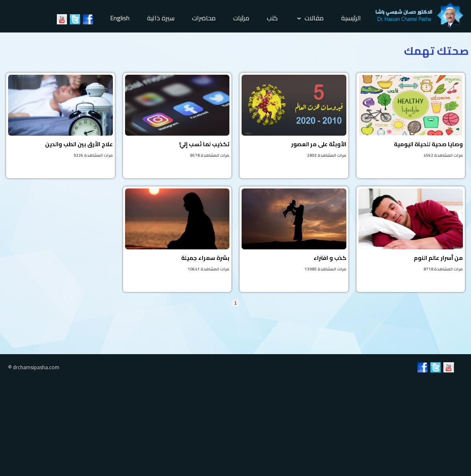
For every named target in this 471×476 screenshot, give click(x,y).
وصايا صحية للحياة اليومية (411, 117)
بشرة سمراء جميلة (177, 231)
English (120, 18)
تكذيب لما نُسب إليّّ (177, 117)
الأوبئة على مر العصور (294, 117)
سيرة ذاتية (161, 18)
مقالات (310, 18)
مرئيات (241, 18)
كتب (272, 18)
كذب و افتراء (294, 231)
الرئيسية (351, 18)
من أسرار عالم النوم (411, 231)
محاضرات (204, 18)
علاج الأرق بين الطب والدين (60, 117)
